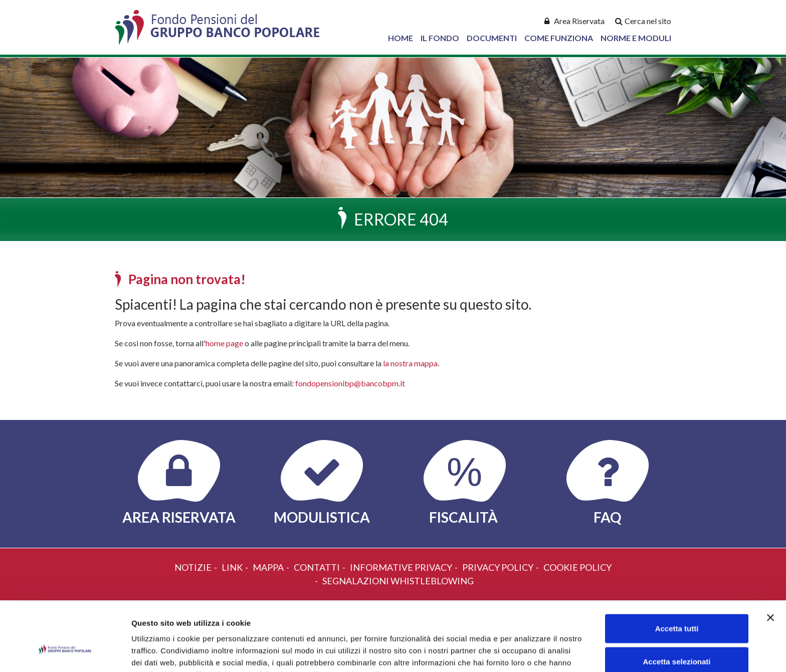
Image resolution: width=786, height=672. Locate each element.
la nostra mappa (410, 363)
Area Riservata (579, 21)
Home (401, 38)
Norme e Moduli (636, 38)
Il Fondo (440, 38)
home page (224, 343)
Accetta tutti (677, 574)
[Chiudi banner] (770, 563)
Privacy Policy (300, 620)
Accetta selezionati (676, 607)
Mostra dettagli (527, 652)
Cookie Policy (363, 620)
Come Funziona (559, 38)
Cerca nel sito (648, 21)
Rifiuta (677, 639)
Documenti (492, 38)
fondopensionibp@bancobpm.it (350, 383)
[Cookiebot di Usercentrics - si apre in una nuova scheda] (65, 652)
